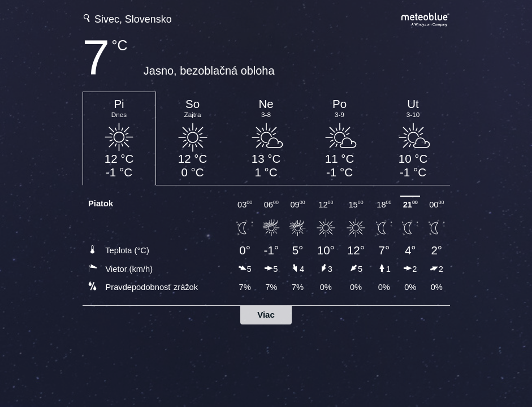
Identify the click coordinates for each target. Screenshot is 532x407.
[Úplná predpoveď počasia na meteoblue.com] (426, 18)
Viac (266, 315)
